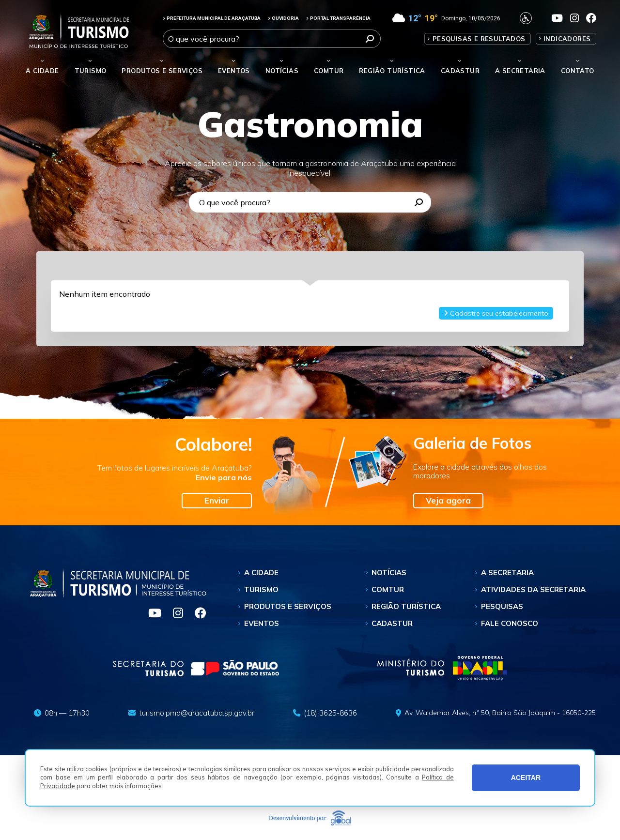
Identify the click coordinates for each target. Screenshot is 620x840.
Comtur (329, 71)
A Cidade (42, 71)
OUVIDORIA (283, 18)
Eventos (262, 623)
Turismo (261, 589)
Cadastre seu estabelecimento (496, 313)
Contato (578, 71)
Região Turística (392, 71)
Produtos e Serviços (162, 71)
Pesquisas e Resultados (479, 39)
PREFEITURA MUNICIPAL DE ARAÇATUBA (212, 18)
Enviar (217, 500)
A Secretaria (507, 573)
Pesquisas (502, 606)
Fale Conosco (510, 623)
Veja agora (448, 500)
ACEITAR (526, 778)
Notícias (282, 71)
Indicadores (567, 39)
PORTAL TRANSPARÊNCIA (338, 18)
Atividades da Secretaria (533, 589)
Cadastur (460, 71)
